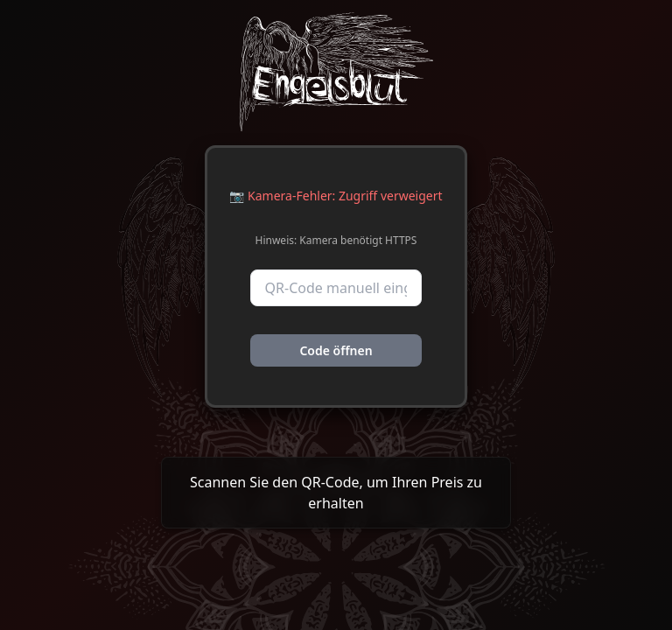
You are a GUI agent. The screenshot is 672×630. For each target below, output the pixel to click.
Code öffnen (336, 350)
